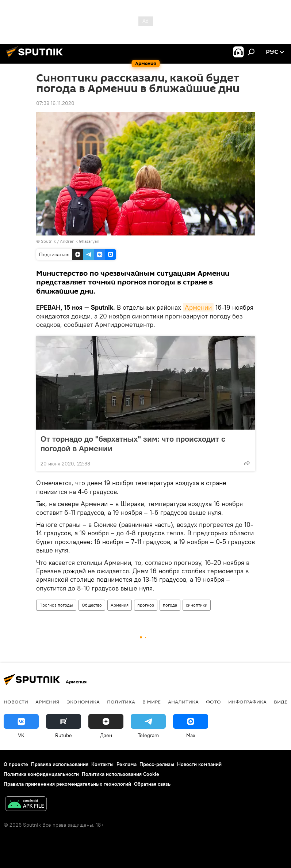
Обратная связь (152, 784)
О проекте (16, 764)
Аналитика (183, 702)
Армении (198, 307)
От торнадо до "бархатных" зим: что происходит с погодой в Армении (133, 444)
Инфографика (247, 702)
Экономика (83, 702)
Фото (213, 702)
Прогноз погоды (56, 605)
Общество (92, 605)
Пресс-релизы (157, 764)
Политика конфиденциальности (41, 774)
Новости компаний (199, 764)
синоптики (197, 605)
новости (16, 702)
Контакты (102, 764)
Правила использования (60, 764)
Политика (121, 702)
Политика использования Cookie (120, 774)
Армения (120, 605)
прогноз (146, 605)
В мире (152, 702)
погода (170, 605)
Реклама (127, 764)
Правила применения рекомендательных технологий (67, 784)
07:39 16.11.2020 (55, 103)
